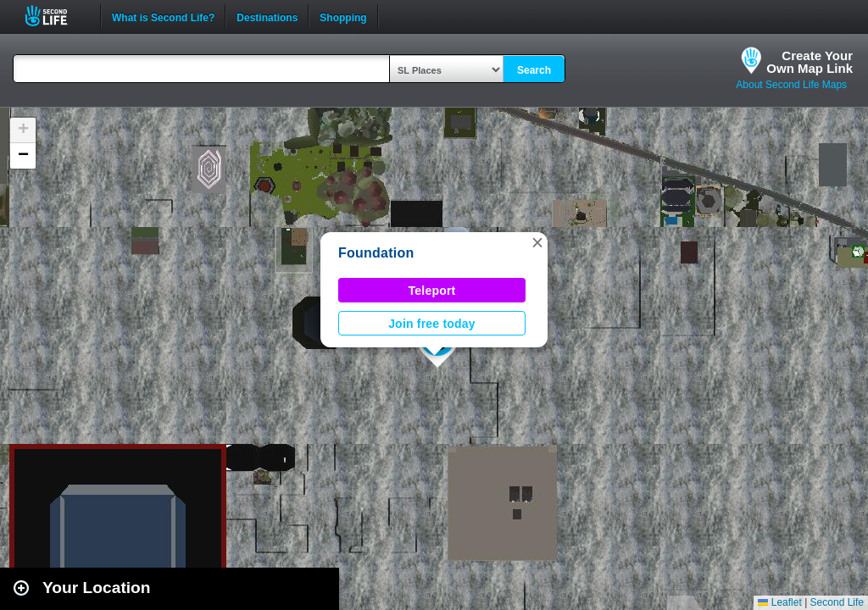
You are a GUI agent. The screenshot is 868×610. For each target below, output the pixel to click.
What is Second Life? (163, 16)
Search (534, 70)
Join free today (432, 324)
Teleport (432, 291)
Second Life (56, 16)
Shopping (343, 16)
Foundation (376, 253)
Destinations (267, 16)
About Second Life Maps (791, 85)
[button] (537, 242)
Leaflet (779, 602)
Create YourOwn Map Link (810, 62)
